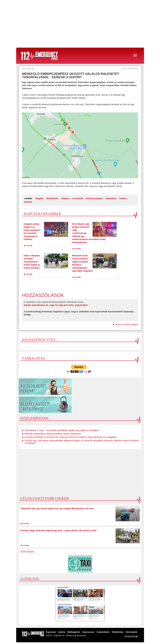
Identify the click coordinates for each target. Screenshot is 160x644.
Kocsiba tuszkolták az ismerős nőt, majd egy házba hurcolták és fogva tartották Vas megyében (71, 437)
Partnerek (27, 552)
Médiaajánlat (74, 632)
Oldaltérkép (118, 632)
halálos (123, 198)
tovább (29, 246)
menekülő (78, 198)
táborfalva (111, 198)
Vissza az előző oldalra (127, 324)
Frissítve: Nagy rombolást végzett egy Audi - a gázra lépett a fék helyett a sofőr (59, 531)
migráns (66, 198)
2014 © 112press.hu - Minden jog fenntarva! (66, 635)
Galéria (62, 632)
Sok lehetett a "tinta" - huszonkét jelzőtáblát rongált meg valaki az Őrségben (62, 430)
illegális (40, 198)
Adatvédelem (103, 632)
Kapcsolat (51, 632)
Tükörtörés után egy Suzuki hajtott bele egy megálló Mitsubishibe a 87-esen (57, 509)
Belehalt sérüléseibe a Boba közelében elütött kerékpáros (53, 434)
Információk (131, 632)
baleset (28, 202)
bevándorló (52, 198)
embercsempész (94, 198)
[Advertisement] (80, 24)
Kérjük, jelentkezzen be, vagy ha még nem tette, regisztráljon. (56, 305)
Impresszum (88, 632)
